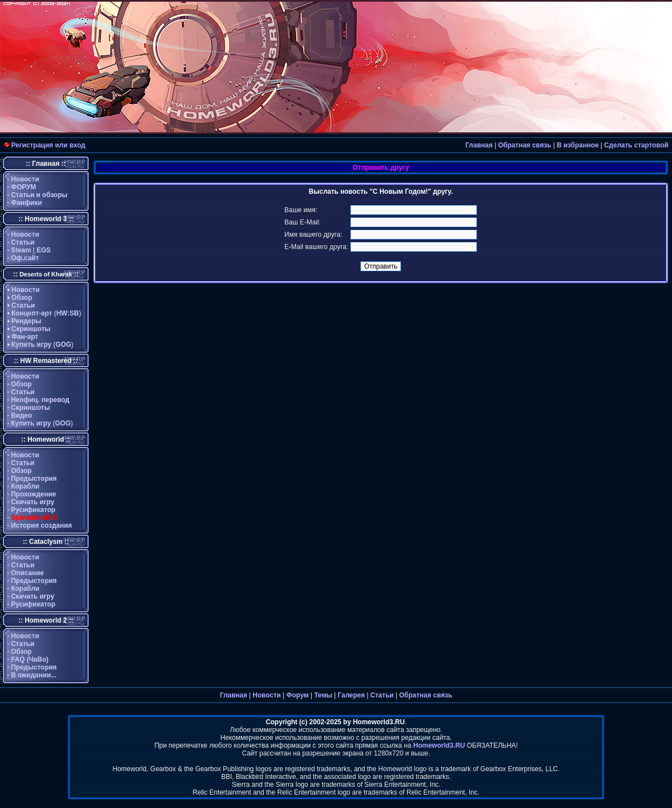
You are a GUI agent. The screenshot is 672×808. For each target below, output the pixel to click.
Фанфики (27, 203)
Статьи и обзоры (39, 195)
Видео (22, 415)
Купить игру (32, 345)
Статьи (23, 242)
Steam (21, 250)
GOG (63, 345)
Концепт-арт (32, 313)
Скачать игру (33, 502)
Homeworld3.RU (439, 745)
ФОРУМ (24, 187)
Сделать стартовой (636, 145)
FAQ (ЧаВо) (30, 659)
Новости (25, 179)
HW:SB (68, 313)
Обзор (22, 298)
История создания (42, 525)
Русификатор (33, 510)
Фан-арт (25, 337)
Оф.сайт (25, 258)
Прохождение (34, 494)
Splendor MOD (34, 518)
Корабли (25, 486)
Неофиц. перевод (40, 400)
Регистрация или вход (48, 145)
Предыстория (34, 479)
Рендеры (27, 321)
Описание (28, 573)
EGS (44, 250)
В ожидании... (34, 675)
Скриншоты (31, 329)
